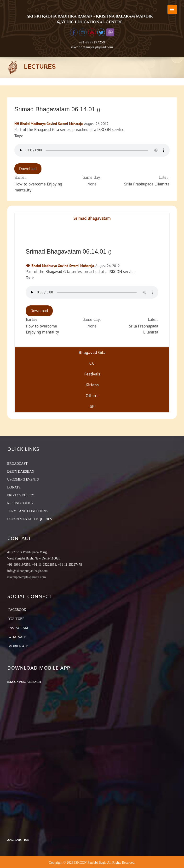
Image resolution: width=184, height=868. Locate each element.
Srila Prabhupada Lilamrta (147, 184)
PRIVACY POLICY (21, 495)
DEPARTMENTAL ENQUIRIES (29, 519)
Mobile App (18, 646)
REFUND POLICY (20, 503)
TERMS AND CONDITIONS (27, 511)
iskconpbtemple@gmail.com (92, 47)
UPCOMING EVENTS (23, 479)
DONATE (14, 487)
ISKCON (104, 130)
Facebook (17, 610)
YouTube (16, 619)
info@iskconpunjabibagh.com (27, 571)
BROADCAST (17, 464)
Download (28, 169)
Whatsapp (17, 637)
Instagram (18, 628)
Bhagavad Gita (47, 130)
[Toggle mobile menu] (172, 9)
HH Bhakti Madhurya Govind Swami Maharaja (49, 124)
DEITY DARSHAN (21, 472)
